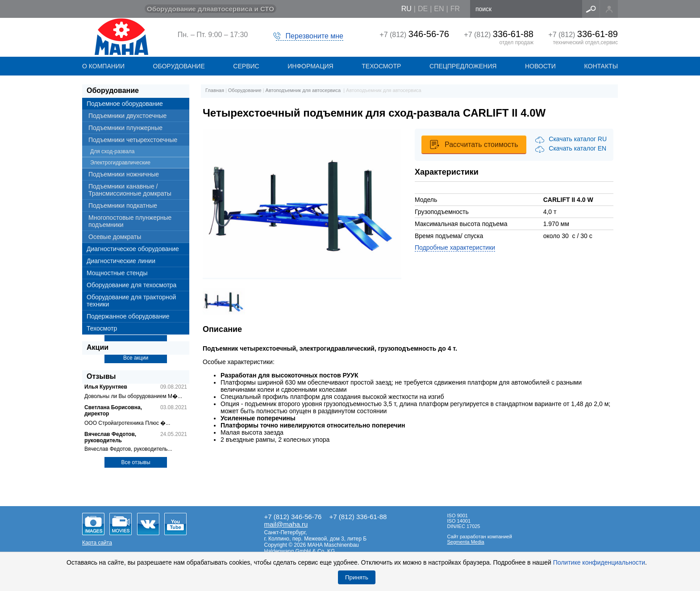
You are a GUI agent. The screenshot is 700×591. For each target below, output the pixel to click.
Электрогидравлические (120, 163)
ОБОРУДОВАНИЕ (179, 66)
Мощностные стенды (117, 273)
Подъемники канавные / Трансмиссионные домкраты (130, 190)
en (439, 9)
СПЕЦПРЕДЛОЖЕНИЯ (463, 66)
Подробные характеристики (455, 247)
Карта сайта (97, 543)
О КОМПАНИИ (103, 66)
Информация (310, 66)
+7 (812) (414, 35)
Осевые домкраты (115, 237)
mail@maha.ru (286, 524)
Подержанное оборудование (128, 316)
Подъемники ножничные (124, 174)
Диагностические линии (121, 261)
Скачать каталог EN (577, 148)
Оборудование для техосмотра (131, 285)
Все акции (136, 358)
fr (455, 9)
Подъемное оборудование (125, 104)
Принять (357, 577)
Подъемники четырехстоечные (133, 140)
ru (406, 9)
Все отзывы (135, 462)
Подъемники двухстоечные (127, 116)
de (423, 9)
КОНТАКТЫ (601, 66)
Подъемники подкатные (123, 205)
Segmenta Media (466, 542)
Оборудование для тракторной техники (131, 301)
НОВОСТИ (540, 66)
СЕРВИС (246, 66)
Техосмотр (381, 66)
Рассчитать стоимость (481, 145)
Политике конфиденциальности (599, 562)
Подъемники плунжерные (125, 128)
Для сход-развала (112, 151)
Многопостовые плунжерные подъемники (130, 221)
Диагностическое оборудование (133, 249)
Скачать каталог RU (578, 139)
